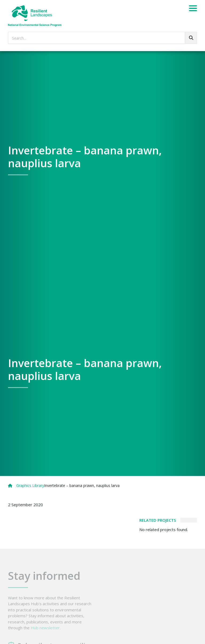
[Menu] (193, 9)
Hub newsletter (45, 632)
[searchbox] (102, 38)
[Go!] (191, 38)
